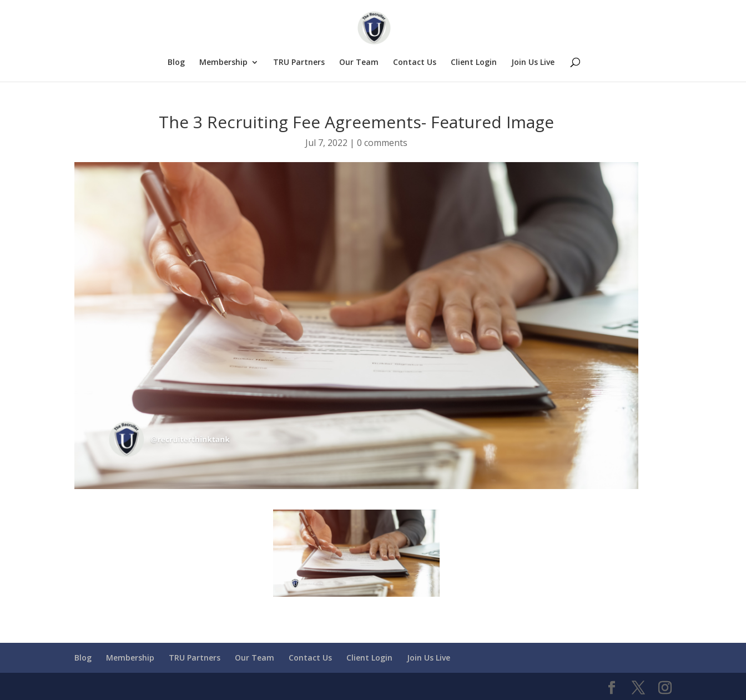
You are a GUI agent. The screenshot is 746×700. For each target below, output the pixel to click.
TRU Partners (299, 63)
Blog (176, 63)
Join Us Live (533, 63)
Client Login (474, 63)
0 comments (382, 143)
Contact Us (415, 63)
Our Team (359, 63)
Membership (223, 63)
